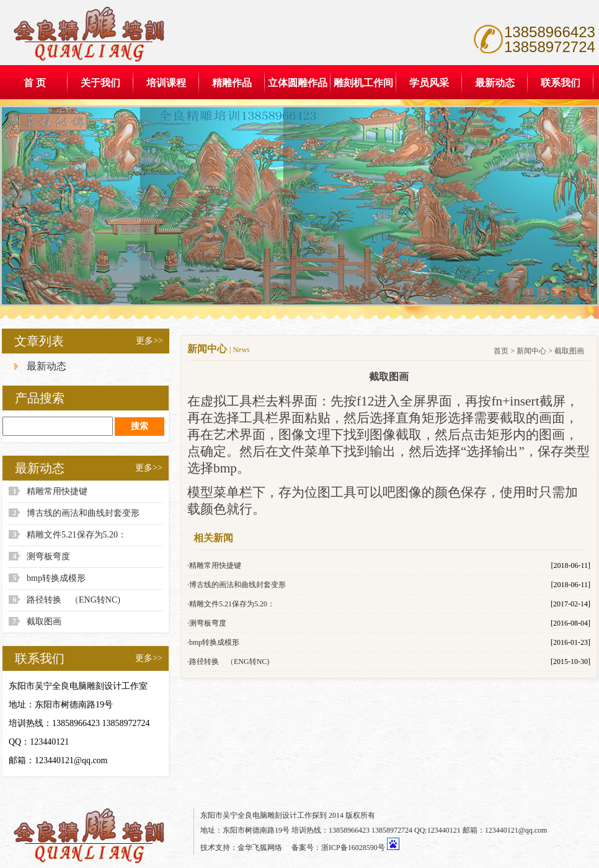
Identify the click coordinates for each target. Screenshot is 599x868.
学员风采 (429, 83)
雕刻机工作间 (363, 83)
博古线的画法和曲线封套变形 (83, 513)
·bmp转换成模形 (213, 642)
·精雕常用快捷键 (214, 565)
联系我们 (561, 83)
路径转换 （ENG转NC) (73, 600)
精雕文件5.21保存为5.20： (77, 535)
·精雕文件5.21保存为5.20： (231, 604)
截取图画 (44, 622)
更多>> (149, 341)
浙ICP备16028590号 (353, 848)
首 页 (35, 83)
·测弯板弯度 (207, 623)
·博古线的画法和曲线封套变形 (237, 585)
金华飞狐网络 (260, 848)
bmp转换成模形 (56, 578)
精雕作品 (232, 83)
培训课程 (166, 83)
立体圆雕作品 (298, 83)
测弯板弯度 (48, 556)
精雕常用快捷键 (57, 491)
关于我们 (100, 83)
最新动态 (495, 83)
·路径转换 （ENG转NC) (228, 662)
